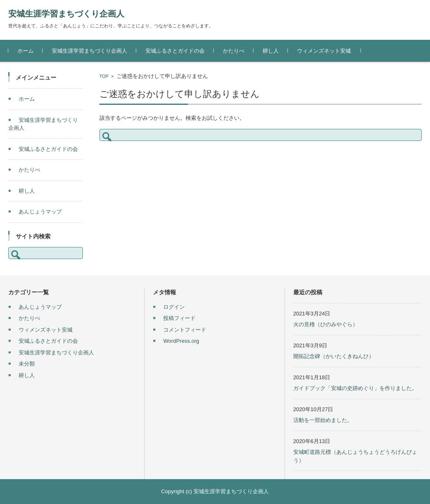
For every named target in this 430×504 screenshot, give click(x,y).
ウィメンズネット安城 (324, 51)
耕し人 (271, 51)
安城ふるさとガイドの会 (175, 51)
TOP (104, 76)
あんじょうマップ (40, 212)
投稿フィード (179, 318)
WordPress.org (181, 341)
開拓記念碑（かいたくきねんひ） (334, 356)
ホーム (25, 51)
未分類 (27, 364)
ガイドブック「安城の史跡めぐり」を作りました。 (355, 388)
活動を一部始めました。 (323, 420)
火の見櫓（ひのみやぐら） (326, 324)
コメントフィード (185, 330)
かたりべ (234, 51)
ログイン (174, 307)
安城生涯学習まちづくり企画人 (66, 14)
